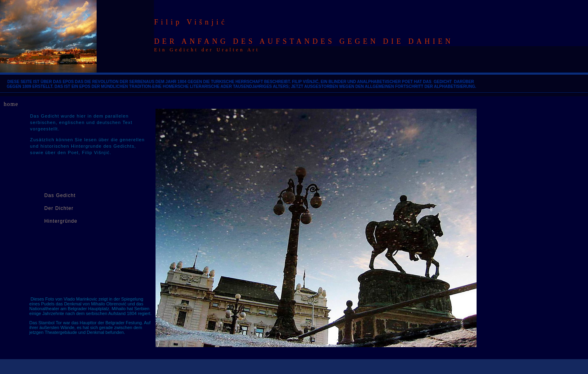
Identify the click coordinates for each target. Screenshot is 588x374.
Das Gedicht (60, 195)
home (11, 104)
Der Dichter (59, 208)
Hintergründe (61, 221)
